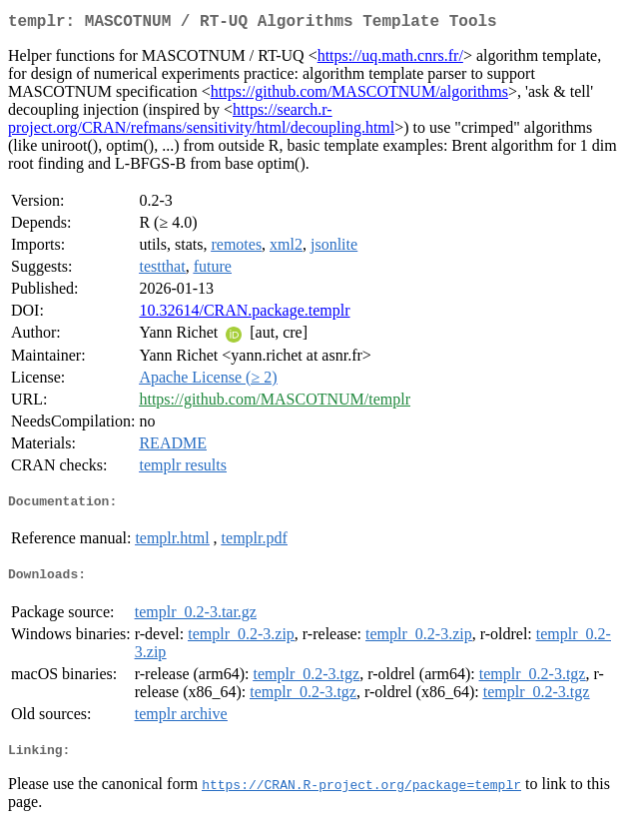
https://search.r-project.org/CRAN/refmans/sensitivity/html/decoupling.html (201, 122)
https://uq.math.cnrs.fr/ (390, 59)
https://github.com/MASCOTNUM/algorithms (359, 95)
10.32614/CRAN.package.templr (244, 314)
